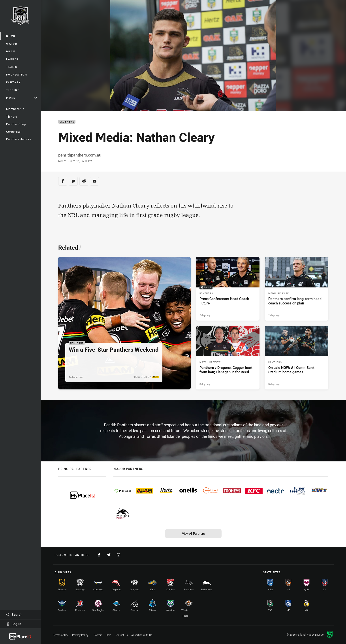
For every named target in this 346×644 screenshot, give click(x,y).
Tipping (13, 90)
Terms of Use (61, 635)
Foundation (17, 75)
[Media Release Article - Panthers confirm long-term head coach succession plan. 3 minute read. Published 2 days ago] (297, 289)
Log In (14, 624)
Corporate (13, 132)
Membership (15, 109)
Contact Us (121, 635)
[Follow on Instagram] (118, 555)
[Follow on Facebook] (99, 555)
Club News (67, 122)
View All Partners (193, 534)
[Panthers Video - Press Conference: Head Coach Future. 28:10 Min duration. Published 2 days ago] (228, 289)
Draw (11, 51)
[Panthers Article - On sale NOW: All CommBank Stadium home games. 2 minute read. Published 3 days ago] (297, 358)
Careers (98, 635)
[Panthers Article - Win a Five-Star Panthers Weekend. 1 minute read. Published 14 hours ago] (124, 323)
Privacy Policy (80, 635)
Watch (12, 44)
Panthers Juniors (19, 139)
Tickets (12, 117)
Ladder (12, 59)
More (22, 98)
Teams (12, 67)
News (11, 36)
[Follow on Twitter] (109, 555)
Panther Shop (16, 124)
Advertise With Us (142, 635)
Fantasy (13, 82)
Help (109, 635)
